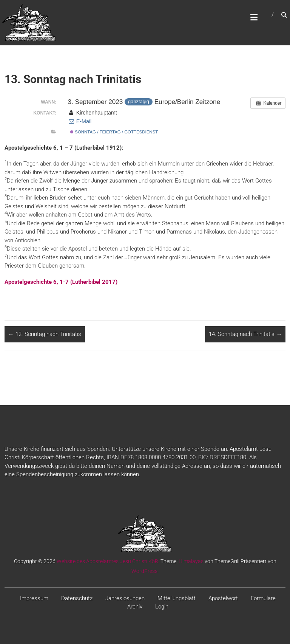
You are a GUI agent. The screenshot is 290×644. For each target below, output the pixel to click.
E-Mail (79, 121)
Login (162, 607)
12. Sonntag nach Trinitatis (45, 334)
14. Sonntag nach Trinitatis (245, 334)
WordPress (144, 571)
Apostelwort (223, 598)
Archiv (135, 607)
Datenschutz (77, 598)
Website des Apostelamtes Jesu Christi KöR (107, 561)
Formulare (263, 598)
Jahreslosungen (125, 598)
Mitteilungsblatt (177, 598)
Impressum (34, 598)
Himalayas (191, 561)
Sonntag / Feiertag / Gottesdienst (114, 132)
